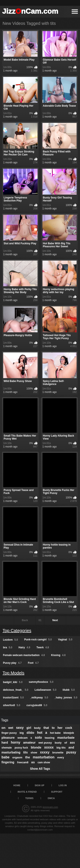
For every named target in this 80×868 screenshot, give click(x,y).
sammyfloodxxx (41, 682)
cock (69, 728)
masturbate (66, 738)
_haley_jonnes (66, 698)
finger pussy (9, 733)
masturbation (44, 757)
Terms (29, 798)
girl (29, 728)
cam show (44, 762)
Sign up (39, 785)
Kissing (58, 655)
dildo (31, 733)
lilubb (69, 690)
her (60, 728)
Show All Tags (40, 769)
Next (55, 620)
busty (58, 743)
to (53, 728)
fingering (8, 762)
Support (57, 792)
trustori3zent (13, 698)
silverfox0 (12, 705)
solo (38, 738)
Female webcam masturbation (24, 655)
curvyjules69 (37, 705)
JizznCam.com (30, 11)
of (66, 743)
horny (16, 742)
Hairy (24, 647)
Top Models (13, 673)
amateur (29, 742)
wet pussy (45, 743)
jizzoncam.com (50, 807)
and (71, 747)
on (3, 728)
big (22, 733)
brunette (58, 752)
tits (25, 752)
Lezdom (10, 640)
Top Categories (17, 631)
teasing (50, 738)
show (34, 753)
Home (17, 785)
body (37, 728)
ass (72, 743)
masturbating (11, 752)
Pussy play (12, 663)
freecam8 (23, 762)
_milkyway (39, 698)
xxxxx (49, 747)
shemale (7, 748)
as (33, 762)
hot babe (55, 733)
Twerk (43, 647)
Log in (63, 785)
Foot (33, 663)
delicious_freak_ (16, 690)
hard (5, 743)
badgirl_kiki (13, 682)
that (46, 728)
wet (11, 728)
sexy (20, 728)
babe (5, 757)
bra (8, 647)
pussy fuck (21, 748)
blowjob (69, 733)
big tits (61, 748)
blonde (36, 747)
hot (40, 733)
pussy (71, 752)
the (28, 757)
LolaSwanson (45, 690)
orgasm (17, 757)
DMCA (51, 798)
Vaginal (65, 640)
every (61, 758)
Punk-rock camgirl (38, 640)
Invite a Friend (27, 792)
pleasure (8, 738)
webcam (23, 738)
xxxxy (45, 752)
